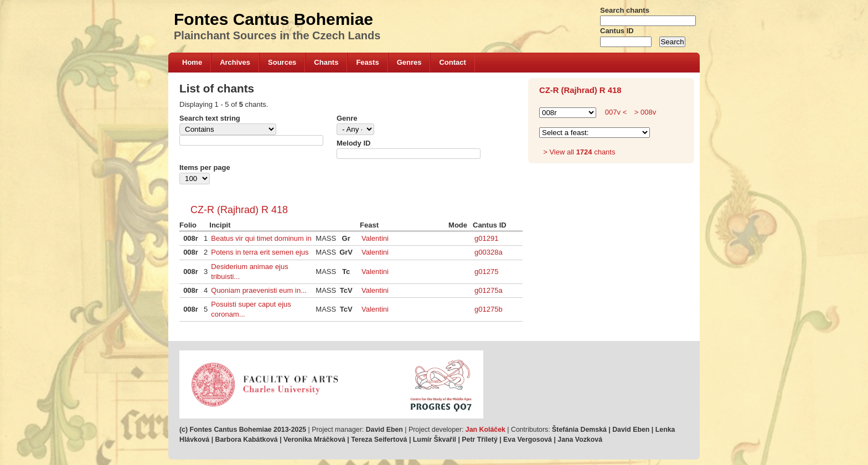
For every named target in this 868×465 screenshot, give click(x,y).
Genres (409, 62)
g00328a (489, 252)
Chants (326, 62)
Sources (282, 62)
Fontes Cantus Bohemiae (273, 19)
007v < (616, 112)
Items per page (205, 167)
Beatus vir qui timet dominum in (261, 238)
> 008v (644, 112)
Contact (452, 62)
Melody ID (353, 143)
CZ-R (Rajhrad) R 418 (239, 210)
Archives (235, 62)
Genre (347, 118)
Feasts (367, 62)
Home (192, 62)
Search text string (210, 118)
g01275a (489, 290)
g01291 (486, 238)
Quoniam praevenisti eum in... (259, 290)
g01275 (486, 272)
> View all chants (579, 152)
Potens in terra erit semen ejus (260, 252)
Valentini (375, 238)
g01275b (489, 309)
